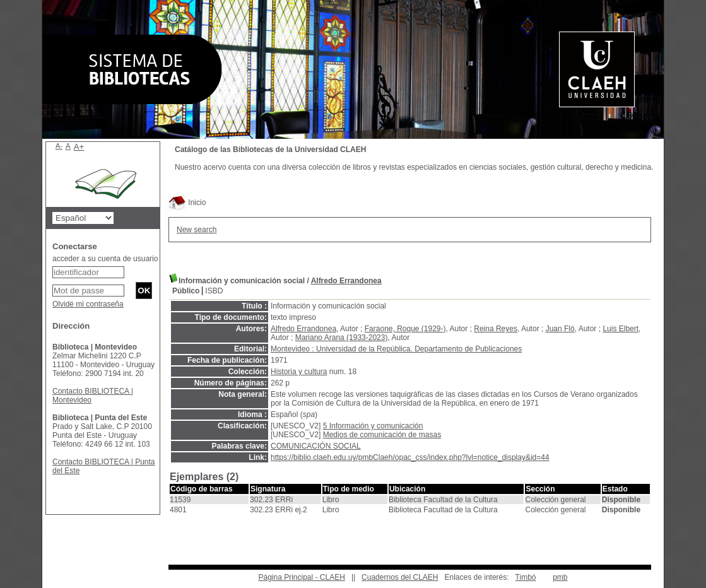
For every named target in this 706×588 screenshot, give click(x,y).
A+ (79, 147)
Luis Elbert (621, 329)
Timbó (526, 577)
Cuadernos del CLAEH (400, 577)
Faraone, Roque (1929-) (405, 329)
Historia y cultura (299, 372)
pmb (560, 577)
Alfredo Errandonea (346, 281)
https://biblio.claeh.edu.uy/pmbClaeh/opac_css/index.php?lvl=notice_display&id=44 (410, 457)
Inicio (187, 203)
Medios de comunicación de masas (382, 435)
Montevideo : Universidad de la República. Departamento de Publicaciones (396, 349)
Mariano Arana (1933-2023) (342, 338)
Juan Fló (560, 329)
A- (59, 146)
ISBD (214, 291)
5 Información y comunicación (373, 426)
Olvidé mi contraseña (88, 304)
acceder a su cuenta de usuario (105, 259)
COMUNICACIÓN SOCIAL (316, 446)
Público (186, 291)
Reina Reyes (496, 329)
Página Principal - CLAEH (301, 577)
